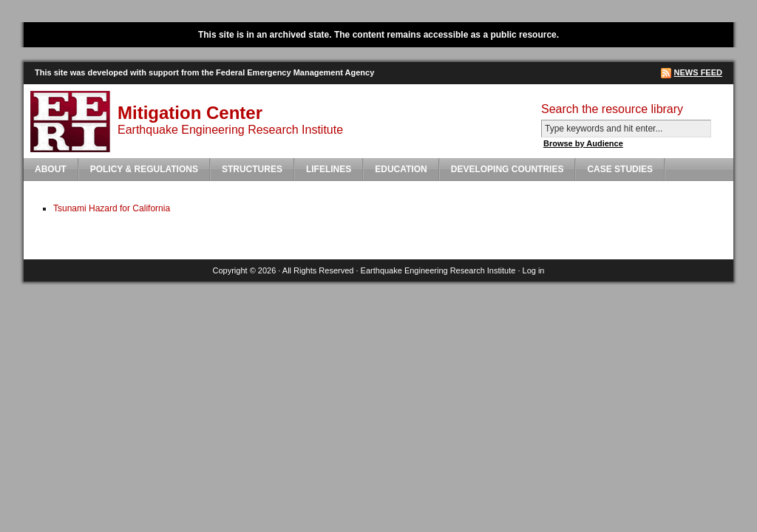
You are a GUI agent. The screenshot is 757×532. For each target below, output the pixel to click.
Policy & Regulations (144, 169)
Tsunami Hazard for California (112, 208)
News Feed (698, 72)
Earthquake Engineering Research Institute (438, 270)
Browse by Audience (583, 143)
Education (401, 169)
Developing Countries (508, 169)
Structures (252, 169)
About (51, 169)
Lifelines (329, 169)
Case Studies (620, 169)
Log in (534, 270)
